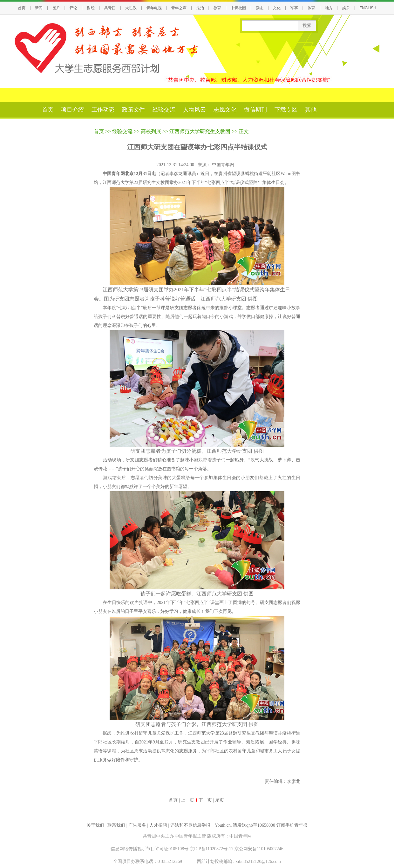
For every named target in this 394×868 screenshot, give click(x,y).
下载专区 (286, 110)
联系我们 (116, 825)
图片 (56, 8)
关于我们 (95, 825)
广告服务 (137, 825)
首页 (22, 8)
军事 (294, 8)
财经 (91, 8)
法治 (200, 8)
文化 (277, 8)
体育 (311, 8)
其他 (311, 110)
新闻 (39, 8)
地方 (329, 8)
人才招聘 (158, 825)
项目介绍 (72, 110)
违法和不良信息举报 (190, 825)
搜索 (307, 26)
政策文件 (133, 110)
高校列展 (151, 131)
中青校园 (238, 8)
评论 (73, 8)
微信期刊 (255, 110)
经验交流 (164, 110)
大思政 (131, 8)
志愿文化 (225, 110)
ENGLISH (368, 8)
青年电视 (154, 8)
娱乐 (346, 8)
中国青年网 (224, 165)
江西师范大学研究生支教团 (200, 131)
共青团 (110, 8)
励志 (260, 8)
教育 (217, 8)
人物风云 (194, 110)
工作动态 (103, 110)
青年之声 (179, 8)
